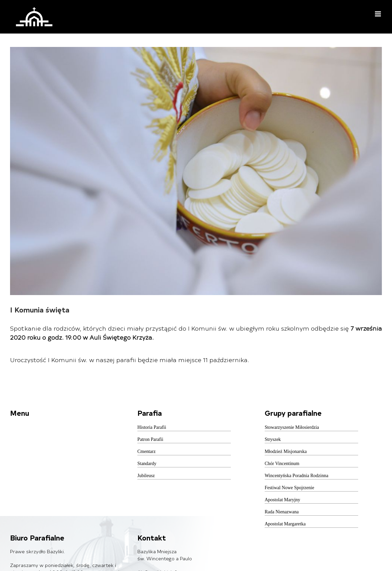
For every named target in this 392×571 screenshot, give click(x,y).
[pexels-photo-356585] (196, 171)
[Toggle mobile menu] (378, 14)
